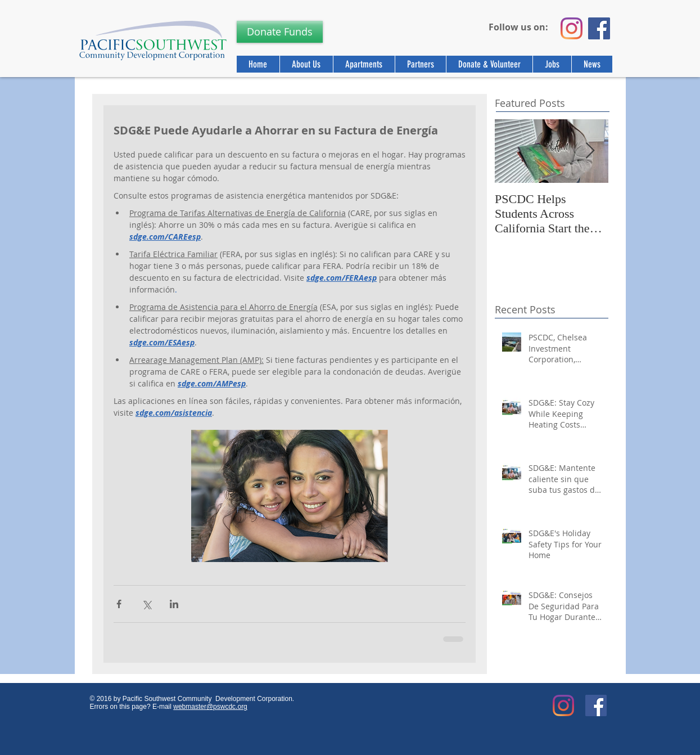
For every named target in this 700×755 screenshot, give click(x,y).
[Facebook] (599, 28)
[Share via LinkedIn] (174, 604)
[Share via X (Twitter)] (146, 604)
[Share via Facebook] (119, 604)
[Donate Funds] (280, 32)
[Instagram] (572, 28)
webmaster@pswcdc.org (210, 707)
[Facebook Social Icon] (596, 705)
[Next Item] (590, 151)
